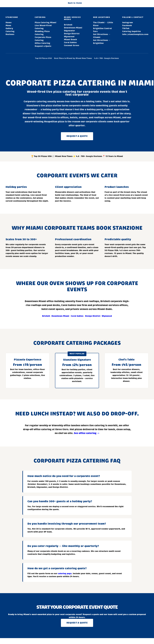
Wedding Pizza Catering (42, 33)
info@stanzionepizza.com (135, 34)
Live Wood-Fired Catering (43, 27)
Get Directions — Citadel (102, 36)
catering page (65, 574)
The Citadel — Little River (103, 24)
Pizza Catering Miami (46, 23)
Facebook (127, 25)
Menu (8, 25)
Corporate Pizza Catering (43, 39)
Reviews (10, 34)
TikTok (126, 28)
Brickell (68, 25)
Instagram (128, 23)
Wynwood (69, 37)
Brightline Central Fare (102, 30)
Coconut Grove (72, 45)
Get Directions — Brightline (102, 42)
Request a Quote (43, 46)
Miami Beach (70, 40)
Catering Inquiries (132, 31)
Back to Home (75, 3)
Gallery (9, 28)
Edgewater (70, 31)
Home (9, 23)
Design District (72, 34)
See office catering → (87, 433)
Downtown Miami (73, 28)
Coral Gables (70, 42)
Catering (10, 31)
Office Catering (42, 43)
